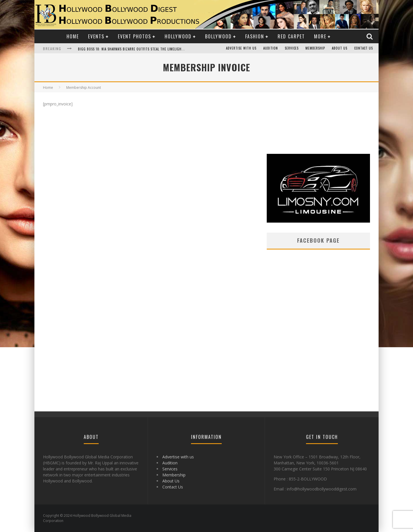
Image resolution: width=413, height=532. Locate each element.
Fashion (255, 36)
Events (96, 36)
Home (73, 36)
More (320, 36)
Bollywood (218, 36)
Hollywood (178, 36)
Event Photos (135, 36)
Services (292, 48)
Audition (271, 48)
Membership (315, 48)
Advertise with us (241, 48)
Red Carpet (291, 36)
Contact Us (364, 48)
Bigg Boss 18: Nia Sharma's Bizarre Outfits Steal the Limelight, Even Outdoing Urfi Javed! (154, 49)
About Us (340, 48)
